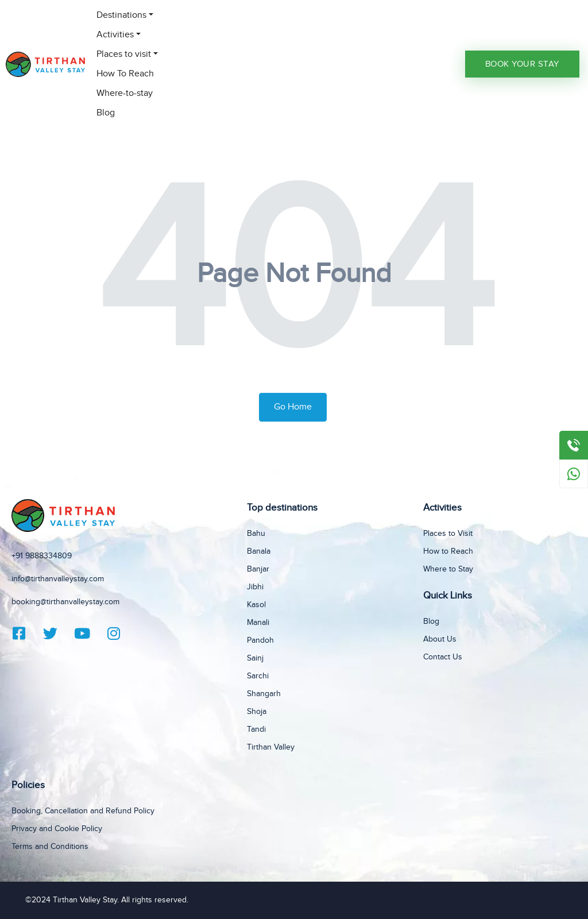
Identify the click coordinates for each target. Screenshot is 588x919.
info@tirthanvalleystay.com (58, 579)
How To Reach (125, 74)
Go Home (293, 407)
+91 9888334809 (42, 556)
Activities (115, 35)
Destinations (121, 15)
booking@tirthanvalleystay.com (65, 602)
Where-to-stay (125, 93)
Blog (106, 113)
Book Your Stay (522, 64)
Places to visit (124, 54)
